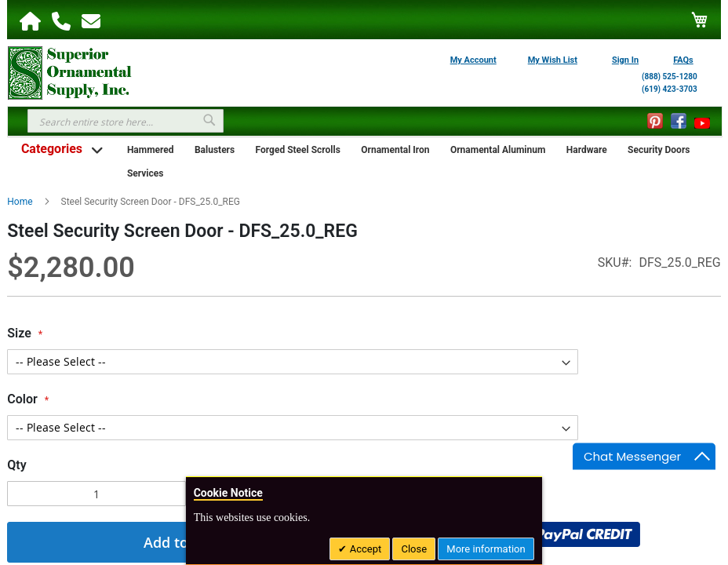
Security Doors (659, 150)
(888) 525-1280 (670, 77)
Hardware (587, 150)
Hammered (151, 150)
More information (486, 549)
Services (146, 173)
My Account (473, 60)
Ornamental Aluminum (498, 150)
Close (414, 549)
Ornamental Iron (395, 150)
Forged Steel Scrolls (298, 150)
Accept (364, 549)
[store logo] (70, 71)
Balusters (215, 150)
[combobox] (126, 121)
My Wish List (553, 60)
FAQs (683, 60)
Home (20, 202)
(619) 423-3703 (670, 89)
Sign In (625, 60)
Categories (52, 149)
